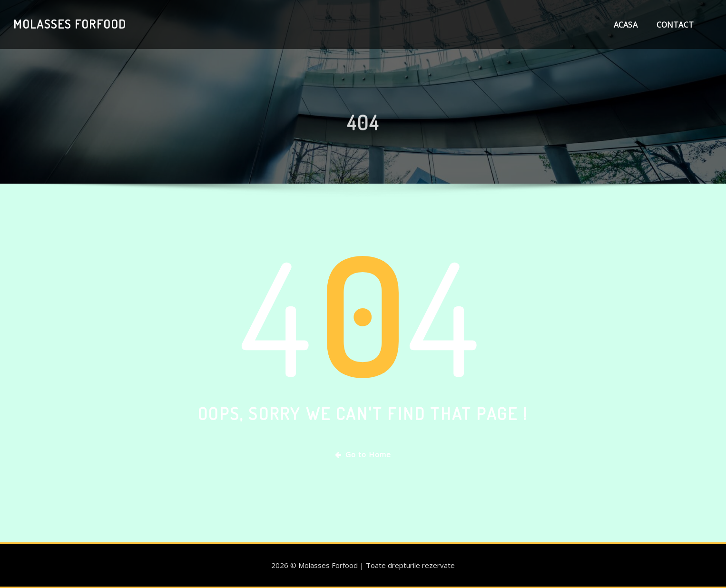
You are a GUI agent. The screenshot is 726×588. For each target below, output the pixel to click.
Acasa (626, 25)
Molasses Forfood (70, 24)
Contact (675, 25)
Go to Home (363, 454)
